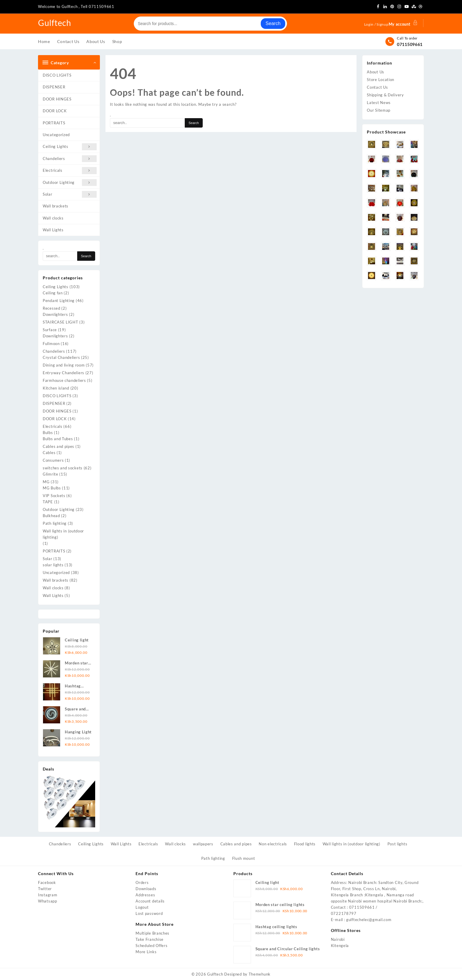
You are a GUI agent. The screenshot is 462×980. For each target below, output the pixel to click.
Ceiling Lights (70, 147)
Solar (70, 194)
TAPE (48, 502)
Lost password (149, 913)
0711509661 (410, 44)
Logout (142, 907)
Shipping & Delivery (385, 95)
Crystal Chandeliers (61, 357)
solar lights (53, 565)
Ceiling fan (53, 293)
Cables (49, 453)
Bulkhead (51, 516)
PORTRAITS (54, 123)
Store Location (381, 80)
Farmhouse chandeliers (64, 380)
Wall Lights (53, 230)
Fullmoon (51, 344)
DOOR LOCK (55, 111)
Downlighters (55, 314)
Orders (142, 882)
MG (46, 482)
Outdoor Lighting (70, 183)
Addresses (145, 895)
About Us (376, 72)
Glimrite (51, 474)
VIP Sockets (54, 496)
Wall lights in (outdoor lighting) (63, 534)
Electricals (70, 170)
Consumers (53, 460)
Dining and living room (64, 365)
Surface (50, 330)
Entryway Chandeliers (63, 373)
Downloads (146, 889)
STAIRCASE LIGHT (61, 322)
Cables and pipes (58, 446)
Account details (150, 901)
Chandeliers (70, 159)
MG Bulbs (52, 488)
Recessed (52, 308)
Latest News (379, 103)
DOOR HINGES (57, 99)
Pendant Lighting (59, 301)
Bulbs (48, 433)
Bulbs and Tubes (58, 439)
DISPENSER (54, 87)
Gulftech (56, 22)
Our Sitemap (379, 110)
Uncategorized (56, 135)
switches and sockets (63, 468)
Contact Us (377, 87)
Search (273, 23)
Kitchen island (56, 388)
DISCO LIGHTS (57, 75)
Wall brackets (56, 206)
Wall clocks (53, 218)
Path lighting (55, 523)
